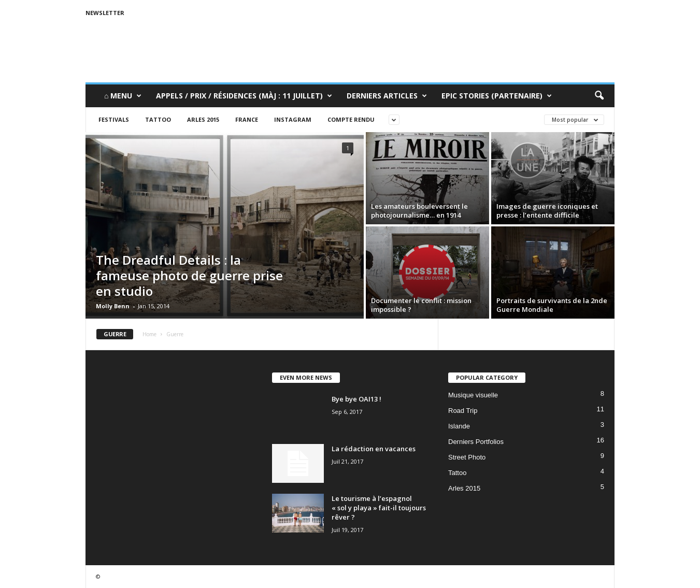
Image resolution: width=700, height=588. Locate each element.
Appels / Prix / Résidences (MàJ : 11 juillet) (244, 96)
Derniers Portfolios (476, 442)
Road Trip (463, 411)
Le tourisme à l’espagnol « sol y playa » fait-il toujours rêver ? (379, 508)
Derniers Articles (387, 96)
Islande (459, 426)
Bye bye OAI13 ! (356, 399)
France (247, 119)
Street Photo (467, 457)
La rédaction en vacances (374, 449)
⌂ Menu (123, 96)
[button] (599, 96)
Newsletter (105, 13)
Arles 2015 (203, 119)
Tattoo (158, 119)
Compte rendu (351, 119)
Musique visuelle (473, 395)
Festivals (114, 119)
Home (149, 334)
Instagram (293, 119)
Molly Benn (113, 306)
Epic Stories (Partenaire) (497, 96)
